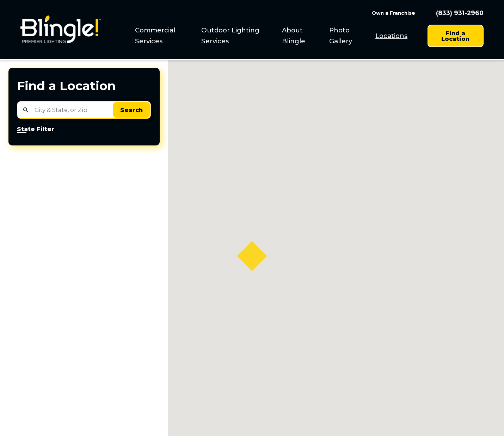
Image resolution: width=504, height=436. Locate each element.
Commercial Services (155, 36)
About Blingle (294, 36)
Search (131, 110)
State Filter (36, 129)
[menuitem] (163, 36)
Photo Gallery (341, 36)
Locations (391, 36)
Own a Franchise (394, 13)
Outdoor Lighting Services (230, 36)
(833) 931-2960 (460, 13)
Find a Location (455, 36)
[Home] (61, 29)
